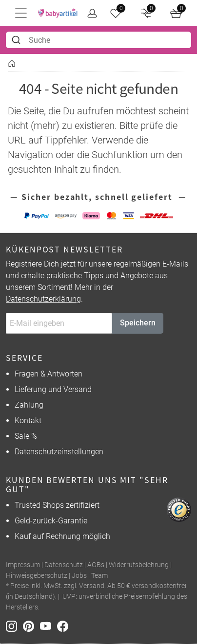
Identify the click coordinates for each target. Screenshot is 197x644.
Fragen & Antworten (49, 374)
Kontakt (28, 420)
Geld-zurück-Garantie (51, 521)
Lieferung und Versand (53, 389)
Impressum (23, 565)
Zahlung (29, 405)
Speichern (138, 323)
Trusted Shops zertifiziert (57, 505)
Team (99, 576)
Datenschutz (64, 565)
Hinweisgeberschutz (37, 576)
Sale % (26, 436)
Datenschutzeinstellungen (59, 452)
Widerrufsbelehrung (139, 565)
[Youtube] (49, 626)
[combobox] (98, 40)
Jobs (79, 576)
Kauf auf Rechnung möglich (62, 536)
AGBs (96, 565)
